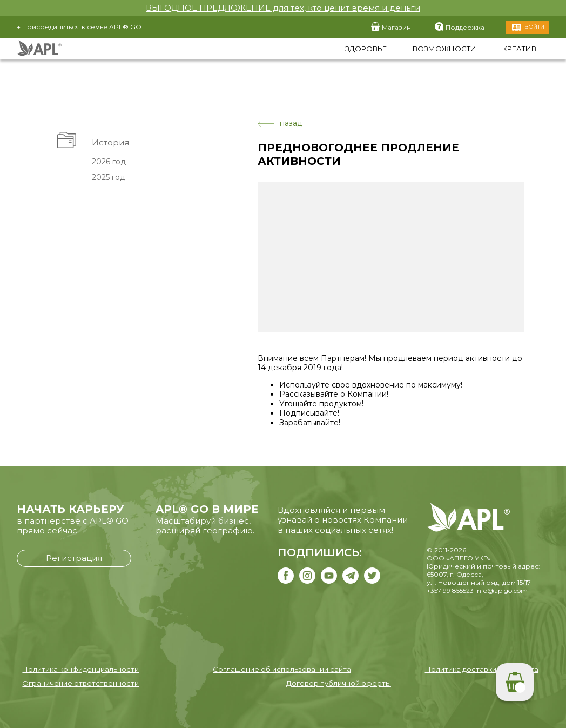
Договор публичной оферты (339, 683)
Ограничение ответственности (80, 683)
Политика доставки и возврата (482, 669)
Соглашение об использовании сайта (282, 669)
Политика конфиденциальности (80, 669)
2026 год (109, 162)
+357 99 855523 (450, 590)
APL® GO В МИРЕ (207, 509)
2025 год (109, 177)
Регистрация (74, 558)
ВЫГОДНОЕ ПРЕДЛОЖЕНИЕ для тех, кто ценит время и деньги (283, 8)
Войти (534, 27)
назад (280, 123)
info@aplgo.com (501, 590)
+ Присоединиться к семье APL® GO (79, 27)
